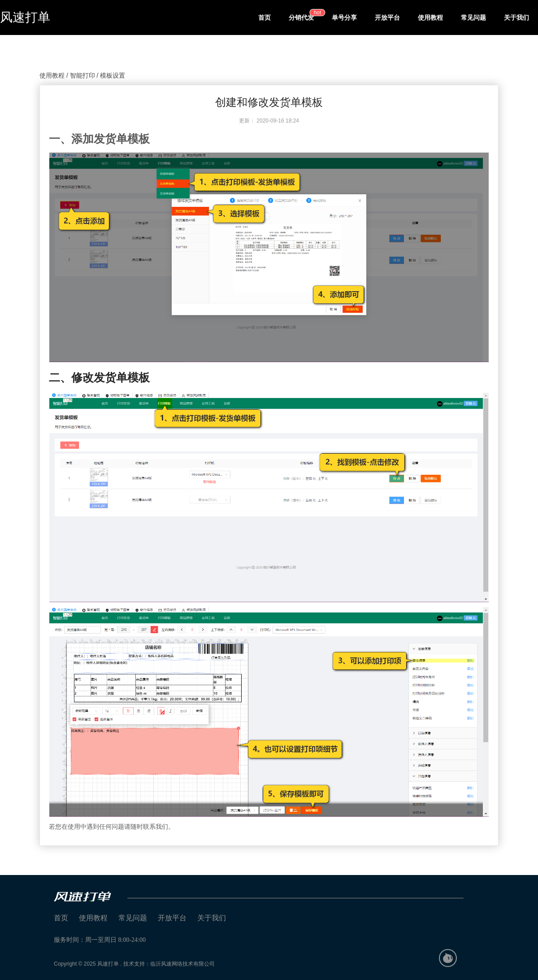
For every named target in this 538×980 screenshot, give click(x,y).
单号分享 (344, 17)
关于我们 (516, 17)
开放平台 (387, 17)
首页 (265, 17)
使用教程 (430, 17)
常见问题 (473, 17)
